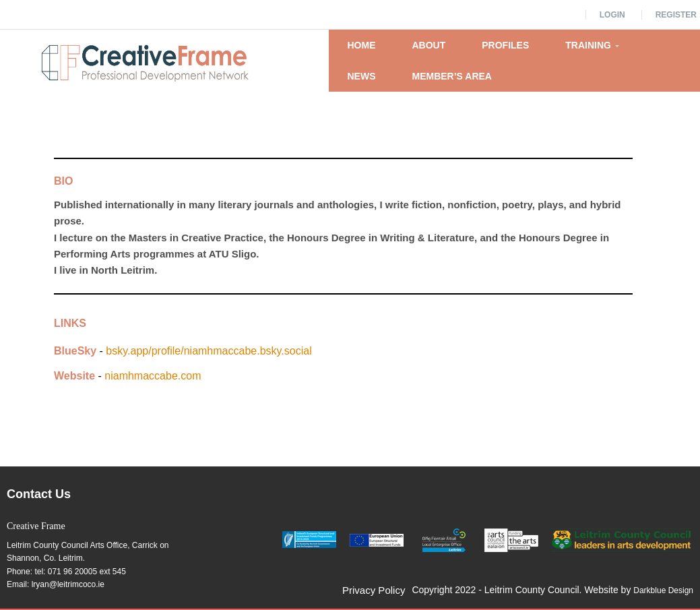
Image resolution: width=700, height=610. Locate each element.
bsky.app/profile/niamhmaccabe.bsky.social (209, 351)
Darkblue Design (663, 590)
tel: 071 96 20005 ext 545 (80, 572)
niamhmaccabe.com (153, 376)
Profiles (505, 45)
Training (592, 45)
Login (612, 15)
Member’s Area (452, 76)
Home (361, 45)
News (361, 76)
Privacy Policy (374, 590)
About (428, 45)
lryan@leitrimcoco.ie (68, 584)
